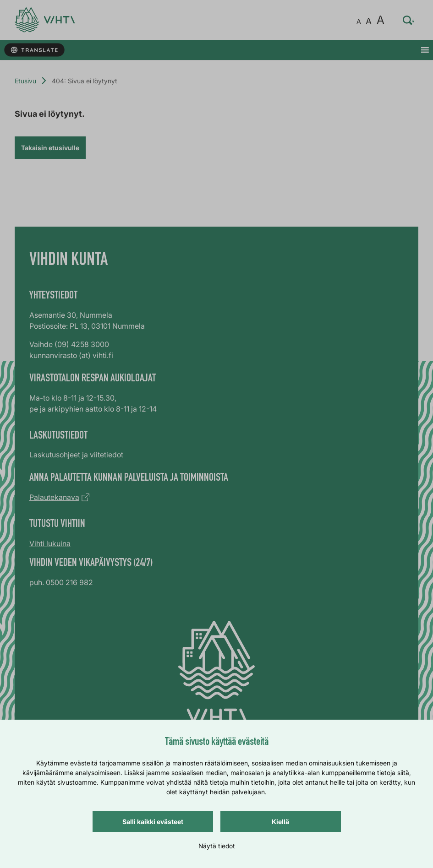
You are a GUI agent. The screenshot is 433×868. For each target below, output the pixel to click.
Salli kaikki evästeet (153, 822)
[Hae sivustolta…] (409, 20)
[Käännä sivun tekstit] (34, 50)
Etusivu (25, 81)
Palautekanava (54, 497)
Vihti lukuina (50, 543)
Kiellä (280, 822)
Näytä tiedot (217, 846)
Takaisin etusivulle (50, 148)
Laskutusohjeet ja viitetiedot (76, 455)
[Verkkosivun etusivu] (45, 20)
